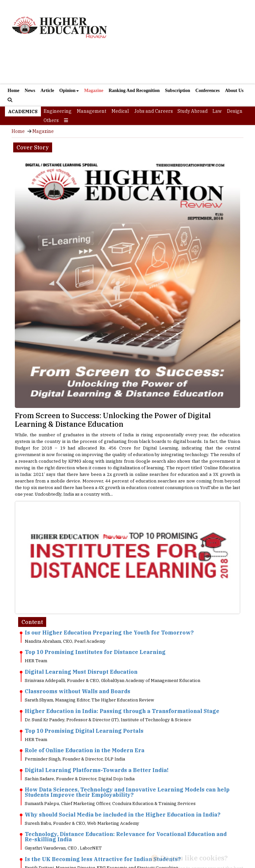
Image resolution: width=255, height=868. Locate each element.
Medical (120, 111)
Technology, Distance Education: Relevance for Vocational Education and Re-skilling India (126, 837)
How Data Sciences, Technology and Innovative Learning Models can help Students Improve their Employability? (127, 792)
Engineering (58, 111)
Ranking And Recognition (134, 91)
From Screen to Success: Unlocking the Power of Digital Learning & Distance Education (113, 420)
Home (14, 91)
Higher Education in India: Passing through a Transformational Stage (122, 711)
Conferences (207, 91)
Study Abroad (193, 111)
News (30, 91)
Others (51, 120)
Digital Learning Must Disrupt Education (81, 672)
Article (47, 91)
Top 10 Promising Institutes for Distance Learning (95, 652)
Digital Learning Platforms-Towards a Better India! (97, 770)
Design (235, 111)
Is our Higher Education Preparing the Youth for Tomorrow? (109, 633)
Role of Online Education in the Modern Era (85, 750)
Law (217, 111)
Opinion (69, 91)
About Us (234, 91)
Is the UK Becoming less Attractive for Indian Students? (103, 859)
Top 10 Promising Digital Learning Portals (84, 731)
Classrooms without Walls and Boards (78, 691)
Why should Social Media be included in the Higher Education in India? (123, 815)
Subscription (177, 91)
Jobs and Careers (154, 111)
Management (92, 111)
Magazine (94, 91)
